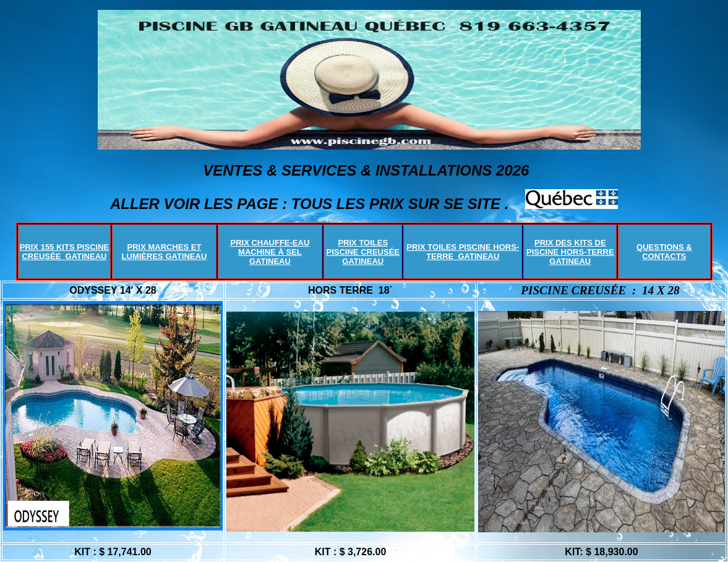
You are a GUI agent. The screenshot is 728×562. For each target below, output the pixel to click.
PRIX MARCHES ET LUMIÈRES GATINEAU (165, 252)
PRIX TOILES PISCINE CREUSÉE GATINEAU (363, 252)
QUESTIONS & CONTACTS (664, 252)
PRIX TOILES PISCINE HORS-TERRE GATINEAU (463, 252)
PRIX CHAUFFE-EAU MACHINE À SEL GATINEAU (270, 252)
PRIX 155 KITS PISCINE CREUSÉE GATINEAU (65, 252)
